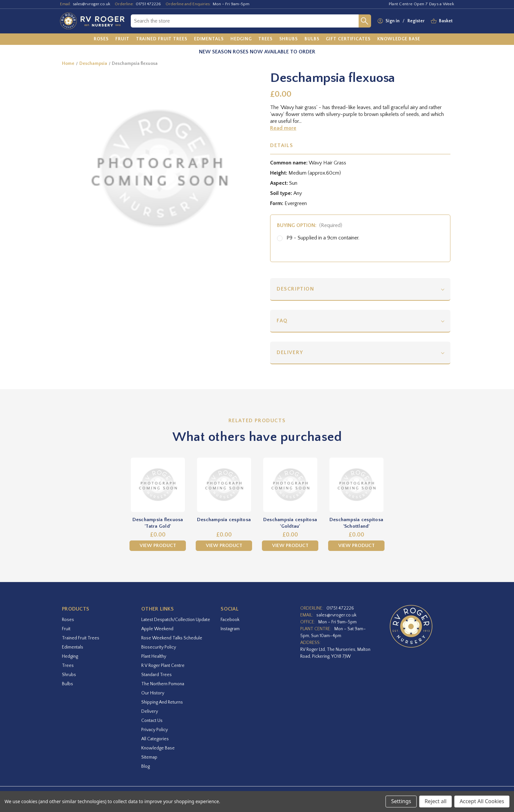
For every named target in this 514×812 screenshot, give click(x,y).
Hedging (70, 656)
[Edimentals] (209, 39)
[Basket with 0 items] (446, 21)
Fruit (66, 629)
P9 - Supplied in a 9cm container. (323, 238)
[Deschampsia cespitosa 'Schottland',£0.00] (356, 485)
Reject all (435, 801)
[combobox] (245, 21)
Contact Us (152, 721)
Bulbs (68, 684)
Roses (68, 620)
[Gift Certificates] (348, 39)
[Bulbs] (312, 39)
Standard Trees (157, 675)
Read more (283, 128)
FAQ (282, 321)
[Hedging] (241, 39)
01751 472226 (148, 4)
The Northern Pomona (163, 684)
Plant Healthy (154, 656)
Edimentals (73, 647)
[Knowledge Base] (399, 39)
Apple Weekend (157, 629)
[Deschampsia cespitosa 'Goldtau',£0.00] (290, 485)
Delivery (290, 352)
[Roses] (101, 39)
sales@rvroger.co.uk (91, 4)
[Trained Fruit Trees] (162, 39)
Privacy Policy (155, 730)
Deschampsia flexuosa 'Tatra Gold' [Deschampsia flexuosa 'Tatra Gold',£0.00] (158, 523)
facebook (230, 620)
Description (296, 289)
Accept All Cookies (482, 801)
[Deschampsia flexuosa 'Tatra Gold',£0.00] (158, 485)
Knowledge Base (158, 748)
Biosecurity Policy (159, 647)
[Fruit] (122, 39)
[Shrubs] (289, 39)
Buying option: (310, 225)
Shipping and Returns (162, 702)
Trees (68, 666)
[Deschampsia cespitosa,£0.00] (224, 485)
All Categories (155, 739)
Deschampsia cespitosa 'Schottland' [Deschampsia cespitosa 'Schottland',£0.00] (356, 523)
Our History (153, 693)
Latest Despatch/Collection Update (176, 620)
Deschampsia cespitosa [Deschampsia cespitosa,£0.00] (224, 520)
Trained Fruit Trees (81, 638)
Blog (146, 766)
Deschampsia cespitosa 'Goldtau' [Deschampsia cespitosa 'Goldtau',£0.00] (290, 523)
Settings (401, 801)
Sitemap (149, 757)
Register (416, 21)
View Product (158, 546)
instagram (230, 629)
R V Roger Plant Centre (163, 666)
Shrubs (69, 675)
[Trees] (266, 39)
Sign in (393, 21)
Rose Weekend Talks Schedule (172, 638)
